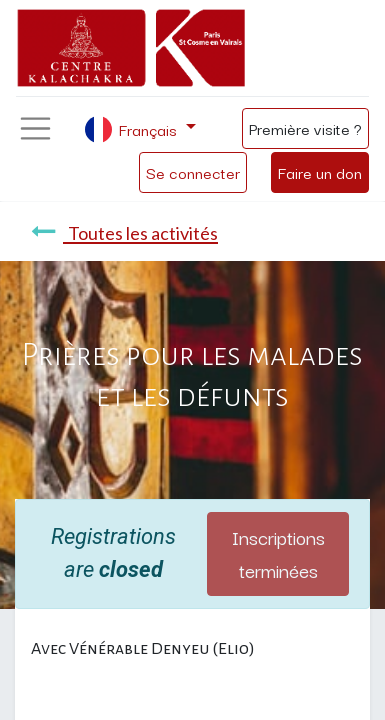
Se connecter (193, 172)
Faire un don (320, 172)
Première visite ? (305, 128)
